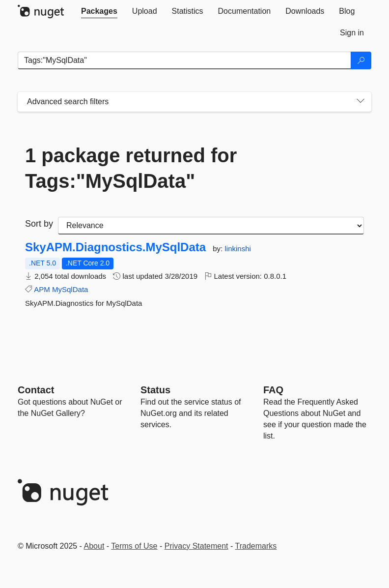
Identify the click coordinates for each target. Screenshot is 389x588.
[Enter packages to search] (184, 60)
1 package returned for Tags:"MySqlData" (131, 168)
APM (42, 289)
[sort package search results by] (211, 226)
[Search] (361, 60)
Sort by (39, 224)
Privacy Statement (196, 546)
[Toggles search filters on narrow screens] (361, 102)
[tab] (99, 11)
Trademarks (256, 546)
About (94, 546)
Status (155, 390)
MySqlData (70, 289)
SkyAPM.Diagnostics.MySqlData (115, 247)
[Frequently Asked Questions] (273, 390)
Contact (36, 390)
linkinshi (237, 249)
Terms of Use (134, 546)
